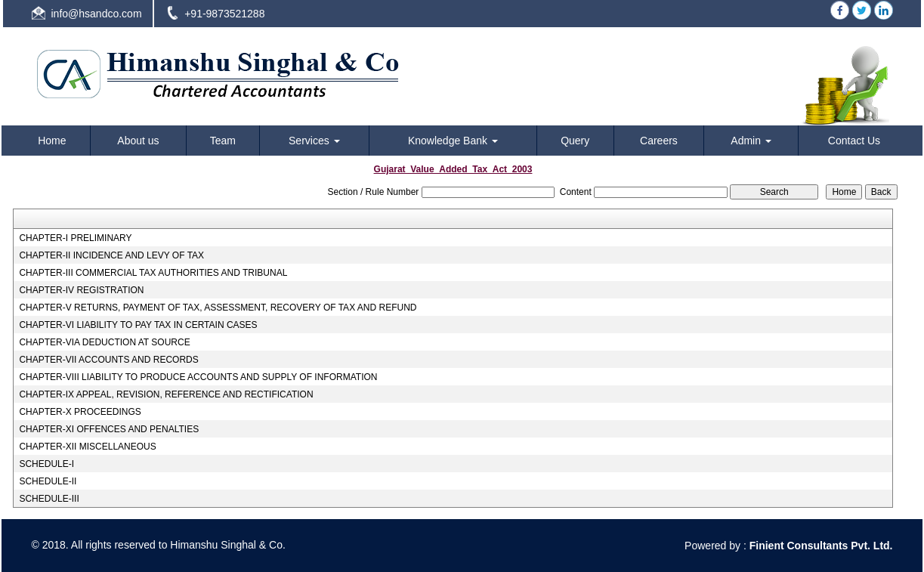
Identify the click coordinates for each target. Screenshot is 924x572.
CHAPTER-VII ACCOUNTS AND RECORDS (108, 360)
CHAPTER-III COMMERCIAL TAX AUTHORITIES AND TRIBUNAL (153, 273)
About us (138, 141)
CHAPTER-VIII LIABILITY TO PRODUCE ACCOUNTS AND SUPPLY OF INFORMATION (198, 377)
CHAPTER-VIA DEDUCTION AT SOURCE (104, 342)
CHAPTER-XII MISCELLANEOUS (87, 447)
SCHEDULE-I (46, 464)
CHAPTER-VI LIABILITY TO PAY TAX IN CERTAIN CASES (138, 325)
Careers (659, 141)
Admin (751, 141)
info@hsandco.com (97, 14)
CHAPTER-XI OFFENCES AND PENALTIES (109, 429)
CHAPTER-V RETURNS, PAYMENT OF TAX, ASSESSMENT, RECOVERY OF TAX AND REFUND (218, 308)
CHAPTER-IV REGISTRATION (81, 290)
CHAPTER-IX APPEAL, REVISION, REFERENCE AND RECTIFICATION (166, 394)
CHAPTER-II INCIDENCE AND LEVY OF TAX (111, 255)
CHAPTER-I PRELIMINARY (75, 238)
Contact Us (854, 141)
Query (575, 141)
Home (52, 141)
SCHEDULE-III (49, 499)
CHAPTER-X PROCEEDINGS (80, 412)
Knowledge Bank (453, 141)
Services (314, 141)
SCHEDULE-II (48, 481)
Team (223, 141)
